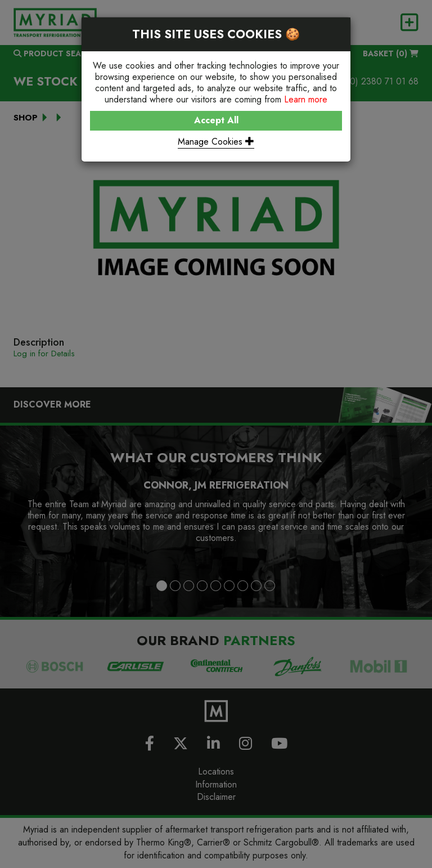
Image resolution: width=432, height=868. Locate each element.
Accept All (216, 120)
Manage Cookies (216, 142)
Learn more (306, 99)
